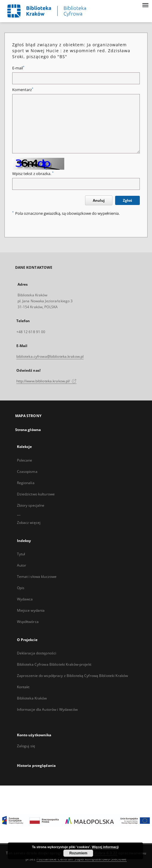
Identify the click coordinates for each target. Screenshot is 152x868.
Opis (21, 588)
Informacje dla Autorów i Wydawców (47, 709)
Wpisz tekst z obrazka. (33, 174)
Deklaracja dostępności (37, 653)
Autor (22, 565)
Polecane (25, 460)
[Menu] (145, 5)
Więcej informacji (105, 847)
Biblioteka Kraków (32, 698)
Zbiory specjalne (31, 505)
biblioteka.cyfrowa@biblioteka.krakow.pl (50, 356)
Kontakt (23, 687)
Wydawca (25, 599)
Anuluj (99, 200)
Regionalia (26, 483)
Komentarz (23, 90)
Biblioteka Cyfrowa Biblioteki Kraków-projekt (54, 664)
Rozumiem (78, 853)
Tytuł (21, 554)
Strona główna (28, 430)
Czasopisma (27, 472)
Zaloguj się (26, 746)
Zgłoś (127, 200)
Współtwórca (28, 622)
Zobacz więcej (29, 523)
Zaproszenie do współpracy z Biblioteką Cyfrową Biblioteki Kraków (73, 676)
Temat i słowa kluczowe (37, 577)
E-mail (18, 68)
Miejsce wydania (31, 610)
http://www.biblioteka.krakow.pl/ (47, 381)
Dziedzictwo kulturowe (36, 494)
